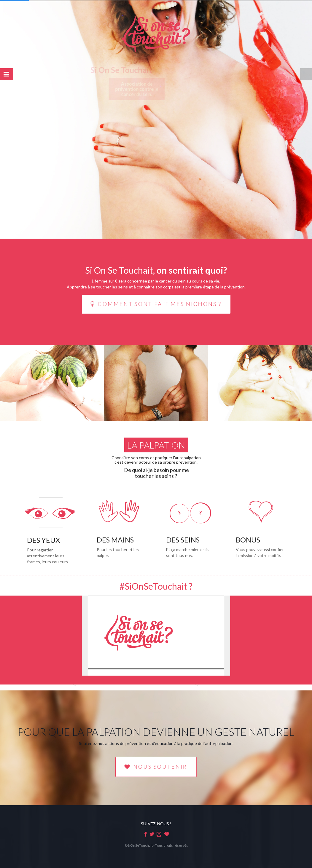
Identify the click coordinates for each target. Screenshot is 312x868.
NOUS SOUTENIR (156, 767)
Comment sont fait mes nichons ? (156, 304)
